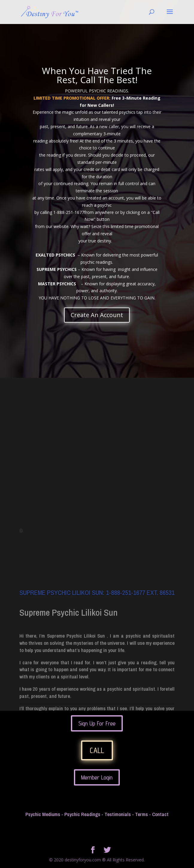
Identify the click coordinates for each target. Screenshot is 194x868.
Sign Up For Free (97, 723)
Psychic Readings (82, 814)
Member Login (97, 777)
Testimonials (118, 814)
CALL (97, 750)
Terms (141, 814)
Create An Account (97, 315)
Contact (160, 814)
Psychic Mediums (43, 814)
